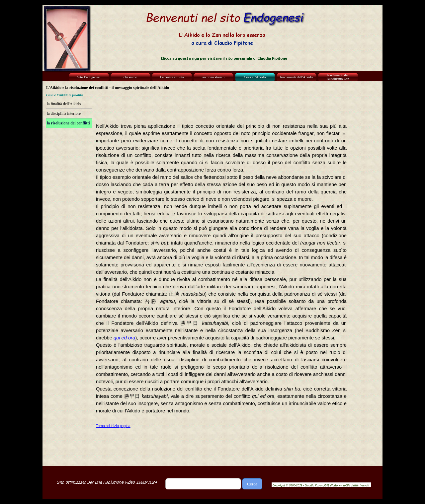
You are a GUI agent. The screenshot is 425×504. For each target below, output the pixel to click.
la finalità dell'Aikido (64, 104)
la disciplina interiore (64, 113)
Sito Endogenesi (89, 77)
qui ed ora (124, 338)
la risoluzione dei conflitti (68, 123)
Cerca (252, 484)
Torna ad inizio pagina (113, 426)
